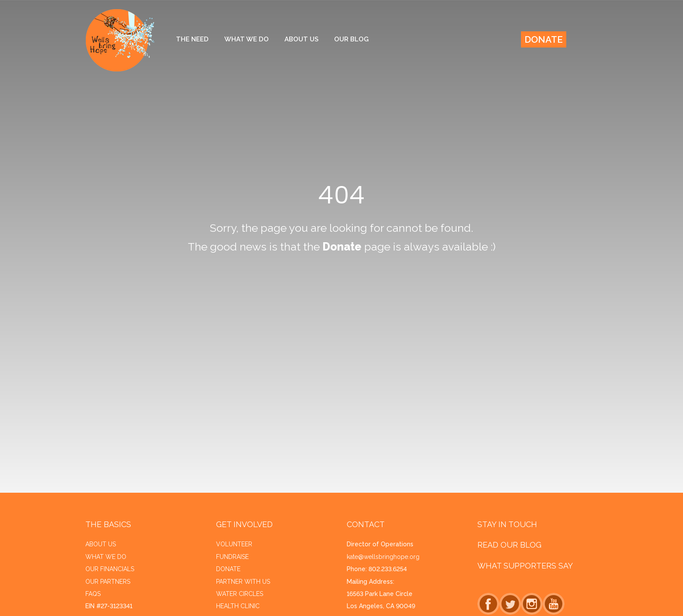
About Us (301, 39)
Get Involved (244, 524)
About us (101, 544)
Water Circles (240, 594)
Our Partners (108, 582)
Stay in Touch (507, 524)
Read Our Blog (509, 545)
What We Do (247, 39)
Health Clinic (238, 606)
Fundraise (232, 557)
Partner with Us (243, 582)
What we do (106, 557)
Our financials (110, 569)
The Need (192, 39)
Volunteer (234, 544)
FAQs (93, 594)
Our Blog (351, 39)
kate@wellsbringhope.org (383, 557)
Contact (366, 524)
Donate (544, 39)
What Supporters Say (525, 566)
